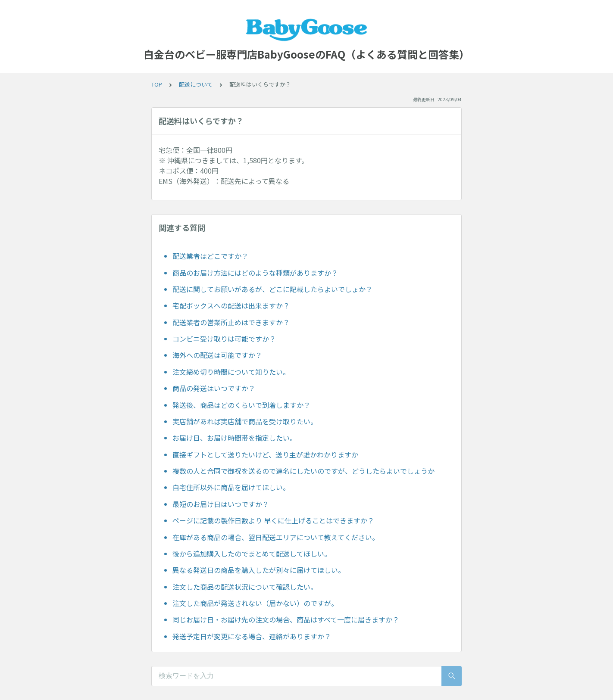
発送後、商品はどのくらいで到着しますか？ (241, 405)
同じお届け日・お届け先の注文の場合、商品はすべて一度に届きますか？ (286, 619)
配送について (196, 84)
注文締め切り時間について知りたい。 (231, 372)
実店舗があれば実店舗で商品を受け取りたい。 (245, 421)
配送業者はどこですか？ (210, 256)
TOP (157, 84)
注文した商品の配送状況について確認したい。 (245, 587)
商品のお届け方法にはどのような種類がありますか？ (255, 273)
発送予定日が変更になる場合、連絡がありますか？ (252, 636)
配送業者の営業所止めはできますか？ (231, 322)
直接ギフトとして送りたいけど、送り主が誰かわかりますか (265, 454)
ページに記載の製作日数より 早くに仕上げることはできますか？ (273, 520)
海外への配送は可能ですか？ (217, 355)
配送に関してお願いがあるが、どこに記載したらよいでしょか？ (272, 289)
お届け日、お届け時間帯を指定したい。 (235, 438)
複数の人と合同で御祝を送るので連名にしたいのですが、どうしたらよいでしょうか (303, 471)
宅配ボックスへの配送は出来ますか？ (231, 305)
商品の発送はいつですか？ (214, 388)
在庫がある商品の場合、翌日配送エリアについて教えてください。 (276, 537)
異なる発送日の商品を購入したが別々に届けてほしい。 (259, 570)
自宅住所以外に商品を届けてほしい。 (231, 487)
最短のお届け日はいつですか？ (221, 504)
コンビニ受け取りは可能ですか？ (224, 339)
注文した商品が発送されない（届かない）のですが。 (255, 603)
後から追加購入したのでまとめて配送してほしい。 (252, 554)
